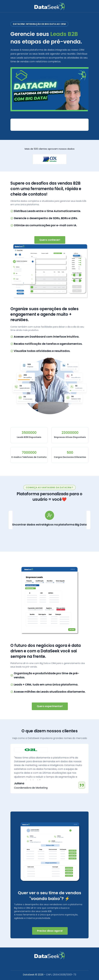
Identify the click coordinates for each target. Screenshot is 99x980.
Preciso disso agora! (50, 931)
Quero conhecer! (50, 240)
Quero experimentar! (50, 706)
